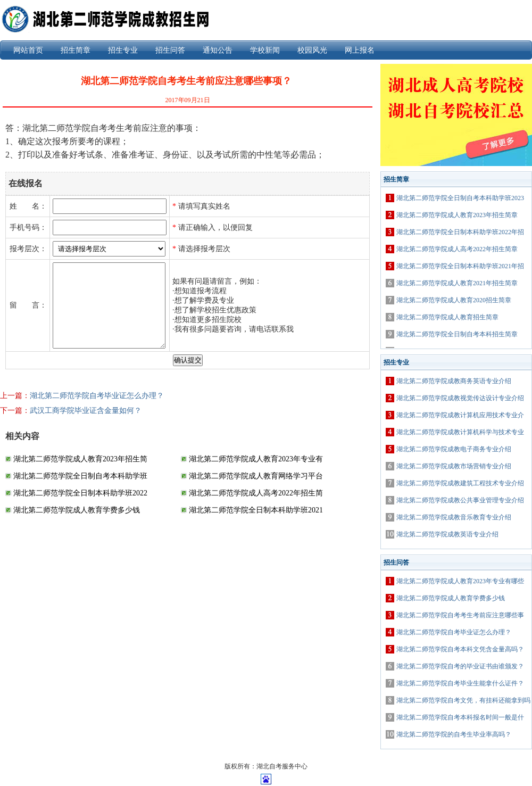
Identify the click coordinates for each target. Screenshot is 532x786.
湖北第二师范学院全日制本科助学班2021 (256, 510)
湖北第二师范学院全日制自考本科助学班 (80, 476)
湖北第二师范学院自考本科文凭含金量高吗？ (460, 649)
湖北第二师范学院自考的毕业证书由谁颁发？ (460, 666)
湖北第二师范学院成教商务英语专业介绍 (454, 381)
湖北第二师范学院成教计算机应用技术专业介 (460, 415)
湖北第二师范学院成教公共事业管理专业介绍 (460, 500)
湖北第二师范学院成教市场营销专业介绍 (454, 466)
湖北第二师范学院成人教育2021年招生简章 (457, 283)
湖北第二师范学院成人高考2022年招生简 (256, 493)
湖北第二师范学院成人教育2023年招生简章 (457, 215)
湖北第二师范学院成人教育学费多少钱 (77, 510)
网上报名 (360, 50)
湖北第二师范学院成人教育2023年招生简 (80, 459)
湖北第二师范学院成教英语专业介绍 (447, 534)
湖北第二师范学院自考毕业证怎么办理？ (97, 396)
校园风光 (312, 50)
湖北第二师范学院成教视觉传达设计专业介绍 (460, 398)
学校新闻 (265, 50)
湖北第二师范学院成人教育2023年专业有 (256, 459)
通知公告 (218, 50)
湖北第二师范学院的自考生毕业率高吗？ (454, 734)
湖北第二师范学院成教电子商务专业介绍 (454, 449)
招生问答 (170, 50)
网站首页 (28, 50)
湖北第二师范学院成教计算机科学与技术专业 (460, 432)
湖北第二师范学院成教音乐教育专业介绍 (454, 517)
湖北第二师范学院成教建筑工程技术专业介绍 (460, 483)
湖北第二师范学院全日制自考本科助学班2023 (460, 198)
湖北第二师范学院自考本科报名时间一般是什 (460, 717)
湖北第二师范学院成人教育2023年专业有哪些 (460, 581)
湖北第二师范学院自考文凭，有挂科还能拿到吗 (463, 700)
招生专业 (123, 50)
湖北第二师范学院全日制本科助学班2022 (80, 493)
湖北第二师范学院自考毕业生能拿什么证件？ (460, 683)
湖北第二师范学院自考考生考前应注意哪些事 (460, 615)
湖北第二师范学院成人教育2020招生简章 (454, 300)
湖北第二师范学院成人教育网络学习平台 (256, 476)
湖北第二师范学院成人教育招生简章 (447, 317)
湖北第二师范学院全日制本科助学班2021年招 (460, 266)
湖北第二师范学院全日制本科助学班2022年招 (460, 232)
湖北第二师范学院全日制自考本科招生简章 (457, 334)
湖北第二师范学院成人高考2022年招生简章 (457, 249)
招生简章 (76, 50)
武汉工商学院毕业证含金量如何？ (86, 411)
